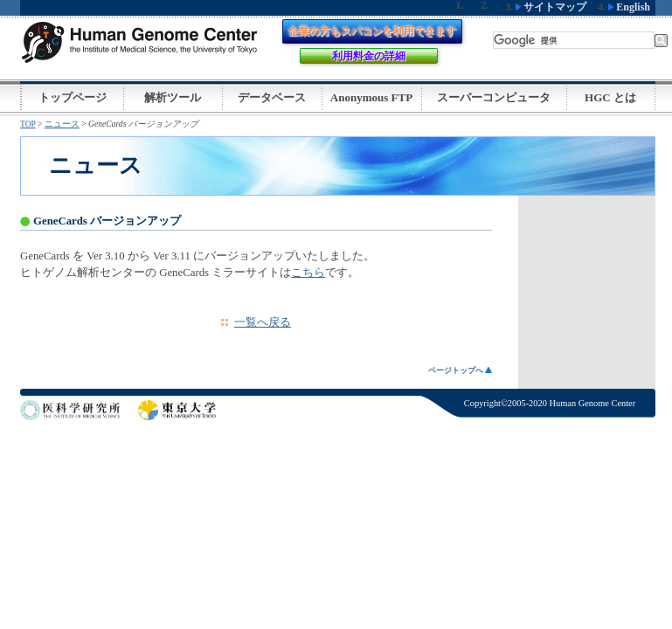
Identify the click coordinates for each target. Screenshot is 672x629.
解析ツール (173, 97)
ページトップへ (460, 370)
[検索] (574, 40)
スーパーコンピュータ (494, 97)
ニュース (62, 124)
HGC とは (610, 97)
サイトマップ (551, 7)
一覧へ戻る (263, 322)
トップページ (73, 97)
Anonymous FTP (371, 97)
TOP (28, 124)
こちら (308, 273)
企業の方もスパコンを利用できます (372, 31)
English (629, 7)
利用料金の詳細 (369, 56)
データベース (272, 97)
